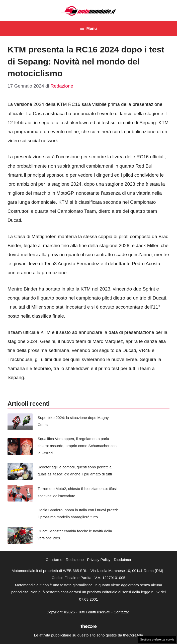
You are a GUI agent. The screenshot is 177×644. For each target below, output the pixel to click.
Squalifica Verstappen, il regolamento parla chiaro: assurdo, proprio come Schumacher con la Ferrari (77, 446)
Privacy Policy (99, 560)
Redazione (75, 560)
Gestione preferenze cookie (157, 639)
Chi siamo (54, 560)
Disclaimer (123, 560)
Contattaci (122, 612)
